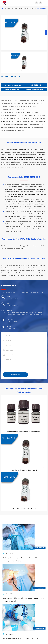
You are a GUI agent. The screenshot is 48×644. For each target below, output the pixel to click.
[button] (46, 33)
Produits (14, 8)
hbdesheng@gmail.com (13, 85)
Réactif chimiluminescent (27, 8)
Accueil (7, 8)
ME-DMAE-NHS (41, 8)
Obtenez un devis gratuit (35, 90)
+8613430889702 (35, 85)
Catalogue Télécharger (13, 90)
